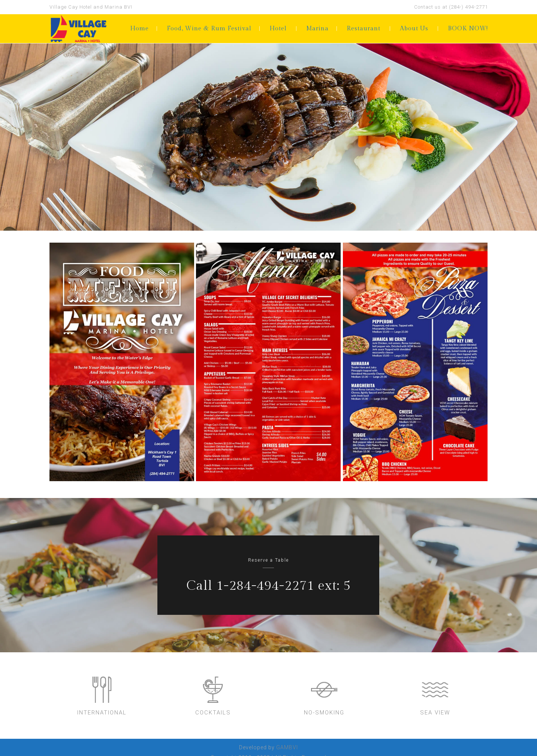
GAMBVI (287, 747)
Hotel (278, 29)
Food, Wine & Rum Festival (209, 29)
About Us (414, 29)
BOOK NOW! (468, 29)
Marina (317, 29)
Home (139, 29)
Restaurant (363, 29)
